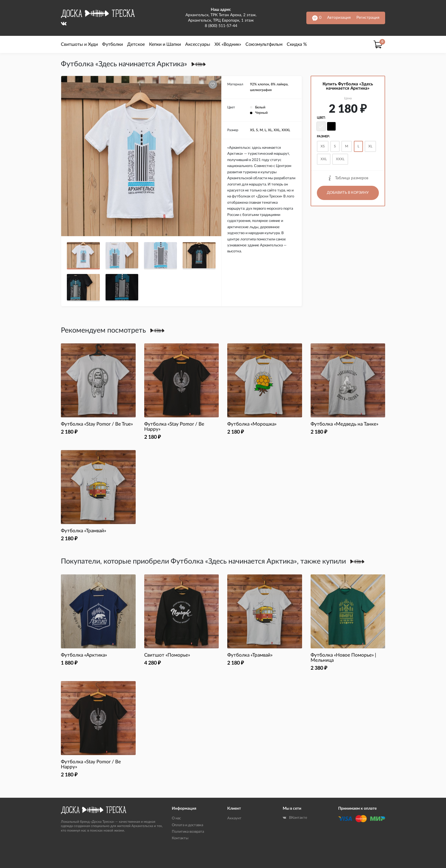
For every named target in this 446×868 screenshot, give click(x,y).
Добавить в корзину (348, 193)
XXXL (340, 159)
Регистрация (368, 18)
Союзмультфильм (264, 44)
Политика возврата (188, 832)
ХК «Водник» (228, 44)
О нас (176, 818)
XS (323, 146)
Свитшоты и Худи (79, 44)
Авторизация (339, 18)
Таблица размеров (348, 178)
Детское (136, 44)
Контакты (180, 838)
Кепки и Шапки (165, 44)
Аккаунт (234, 818)
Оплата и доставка (187, 825)
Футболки (112, 44)
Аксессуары (198, 44)
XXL (324, 159)
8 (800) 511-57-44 (221, 26)
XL (370, 146)
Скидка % (297, 44)
